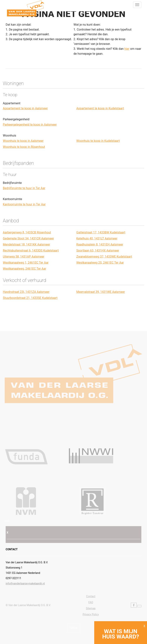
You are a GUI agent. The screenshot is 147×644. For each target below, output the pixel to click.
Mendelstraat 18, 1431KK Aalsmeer (26, 244)
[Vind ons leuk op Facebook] (134, 605)
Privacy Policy (91, 614)
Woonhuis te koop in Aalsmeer (23, 141)
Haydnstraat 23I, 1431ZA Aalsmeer (26, 292)
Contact (91, 596)
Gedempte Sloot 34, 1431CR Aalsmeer (28, 238)
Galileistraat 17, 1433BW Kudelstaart (101, 232)
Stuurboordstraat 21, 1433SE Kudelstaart (30, 298)
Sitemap (91, 608)
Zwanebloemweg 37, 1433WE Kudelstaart (104, 257)
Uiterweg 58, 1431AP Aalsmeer (24, 257)
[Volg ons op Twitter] (139, 606)
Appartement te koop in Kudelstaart (100, 108)
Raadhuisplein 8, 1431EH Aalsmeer (100, 244)
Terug (73, 628)
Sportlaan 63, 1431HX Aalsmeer (98, 251)
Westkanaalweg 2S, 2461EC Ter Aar (100, 263)
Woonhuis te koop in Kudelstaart (98, 141)
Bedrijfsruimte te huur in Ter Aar (24, 188)
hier (127, 49)
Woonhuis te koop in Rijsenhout (24, 147)
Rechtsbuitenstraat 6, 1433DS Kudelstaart (31, 251)
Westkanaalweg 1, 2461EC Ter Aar (26, 263)
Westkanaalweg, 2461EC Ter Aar (24, 269)
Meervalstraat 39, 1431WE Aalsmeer (101, 292)
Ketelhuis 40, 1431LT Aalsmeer (97, 238)
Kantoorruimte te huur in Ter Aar (24, 204)
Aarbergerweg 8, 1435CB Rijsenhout (27, 232)
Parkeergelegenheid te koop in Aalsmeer (30, 125)
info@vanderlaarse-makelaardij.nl (25, 583)
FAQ (7, 521)
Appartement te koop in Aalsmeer (25, 108)
